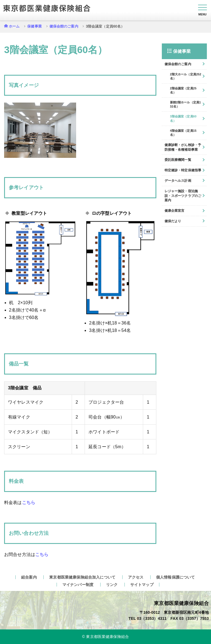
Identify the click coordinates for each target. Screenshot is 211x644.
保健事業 (34, 26)
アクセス (136, 577)
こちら (29, 503)
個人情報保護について (176, 577)
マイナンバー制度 (78, 585)
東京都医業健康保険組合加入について (82, 577)
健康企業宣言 (175, 211)
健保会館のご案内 (64, 26)
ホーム (14, 26)
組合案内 (29, 577)
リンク (112, 585)
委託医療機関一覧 (178, 160)
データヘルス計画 (178, 181)
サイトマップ (142, 585)
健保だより (173, 221)
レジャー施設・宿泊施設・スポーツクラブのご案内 (183, 196)
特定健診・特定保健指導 (183, 170)
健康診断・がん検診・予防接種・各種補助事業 (183, 147)
